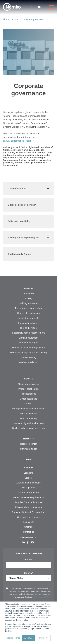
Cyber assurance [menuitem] (28, 399)
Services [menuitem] (29, 379)
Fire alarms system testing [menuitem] (29, 308)
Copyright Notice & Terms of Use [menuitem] (28, 512)
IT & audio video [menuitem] (28, 328)
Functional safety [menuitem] (29, 418)
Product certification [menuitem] (28, 389)
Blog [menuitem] (29, 459)
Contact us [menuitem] (29, 532)
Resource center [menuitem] (29, 444)
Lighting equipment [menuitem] (28, 338)
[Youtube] (39, 7)
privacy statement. (40, 597)
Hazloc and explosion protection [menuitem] (28, 428)
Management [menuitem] (28, 488)
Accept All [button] (28, 638)
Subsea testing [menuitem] (28, 357)
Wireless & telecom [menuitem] (28, 362)
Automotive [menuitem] (28, 293)
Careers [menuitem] (28, 478)
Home (6, 19)
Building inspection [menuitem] (29, 303)
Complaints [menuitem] (28, 522)
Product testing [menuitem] (28, 394)
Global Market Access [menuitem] (28, 384)
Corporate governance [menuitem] (28, 517)
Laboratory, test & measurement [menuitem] (28, 333)
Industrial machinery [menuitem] (28, 323)
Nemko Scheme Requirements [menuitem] (28, 497)
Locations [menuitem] (28, 473)
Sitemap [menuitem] (28, 527)
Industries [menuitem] (28, 288)
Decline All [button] (44, 638)
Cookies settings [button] (13, 638)
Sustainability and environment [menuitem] (28, 423)
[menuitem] (28, 372)
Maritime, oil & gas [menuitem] (28, 343)
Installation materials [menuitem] (29, 318)
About (15, 19)
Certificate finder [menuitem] (28, 449)
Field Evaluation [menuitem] (28, 414)
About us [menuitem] (28, 468)
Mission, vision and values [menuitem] (28, 507)
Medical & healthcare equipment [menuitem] (28, 348)
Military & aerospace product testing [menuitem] (28, 353)
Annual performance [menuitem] (28, 493)
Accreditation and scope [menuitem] (28, 483)
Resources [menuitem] (28, 439)
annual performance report (17, 141)
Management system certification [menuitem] (28, 409)
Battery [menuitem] (29, 298)
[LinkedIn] (31, 7)
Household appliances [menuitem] (28, 313)
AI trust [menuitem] (28, 404)
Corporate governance (33, 19)
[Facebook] (35, 7)
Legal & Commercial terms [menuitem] (28, 502)
